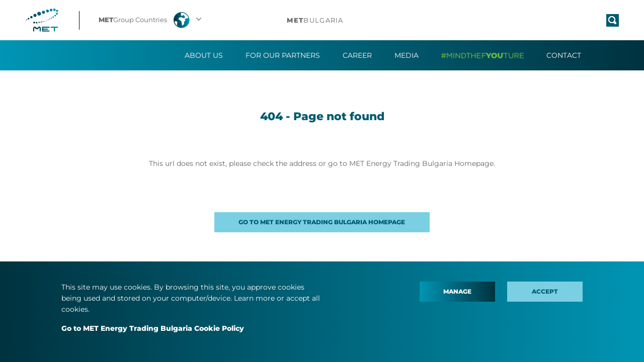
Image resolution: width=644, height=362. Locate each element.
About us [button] (204, 55)
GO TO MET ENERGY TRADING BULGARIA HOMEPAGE (322, 222)
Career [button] (357, 55)
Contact (564, 55)
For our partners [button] (283, 55)
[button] (151, 20)
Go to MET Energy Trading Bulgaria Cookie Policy (153, 328)
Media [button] (407, 55)
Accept (545, 291)
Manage (457, 291)
